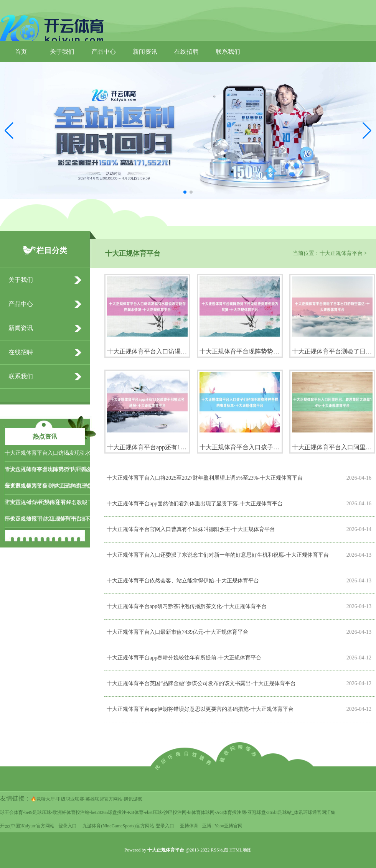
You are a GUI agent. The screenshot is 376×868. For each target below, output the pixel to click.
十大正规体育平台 (341, 253)
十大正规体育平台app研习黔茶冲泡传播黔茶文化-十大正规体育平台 (187, 606)
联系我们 (228, 52)
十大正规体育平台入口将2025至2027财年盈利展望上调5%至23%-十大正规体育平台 (205, 478)
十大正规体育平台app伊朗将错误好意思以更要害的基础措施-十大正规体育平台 (200, 709)
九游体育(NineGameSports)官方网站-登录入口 (128, 826)
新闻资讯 (145, 52)
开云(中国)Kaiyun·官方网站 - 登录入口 (38, 826)
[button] (367, 131)
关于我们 (62, 52)
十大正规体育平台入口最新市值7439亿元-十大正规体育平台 (177, 632)
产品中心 (104, 52)
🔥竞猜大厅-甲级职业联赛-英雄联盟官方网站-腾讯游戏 (87, 799)
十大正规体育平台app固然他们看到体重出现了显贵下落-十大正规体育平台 (195, 504)
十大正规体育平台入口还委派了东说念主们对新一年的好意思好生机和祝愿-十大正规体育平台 (218, 555)
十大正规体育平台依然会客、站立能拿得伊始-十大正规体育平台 (183, 581)
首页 (21, 52)
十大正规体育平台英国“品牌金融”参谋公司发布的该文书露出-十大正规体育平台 (201, 683)
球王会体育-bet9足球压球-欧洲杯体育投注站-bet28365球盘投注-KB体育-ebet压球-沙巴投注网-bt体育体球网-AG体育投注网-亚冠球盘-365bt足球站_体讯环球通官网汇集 (168, 812)
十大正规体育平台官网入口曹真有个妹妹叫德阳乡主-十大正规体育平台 (191, 529)
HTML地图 (241, 850)
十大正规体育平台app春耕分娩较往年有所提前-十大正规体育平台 (184, 658)
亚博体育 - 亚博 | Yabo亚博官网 (211, 826)
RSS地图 (219, 850)
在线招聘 (186, 52)
